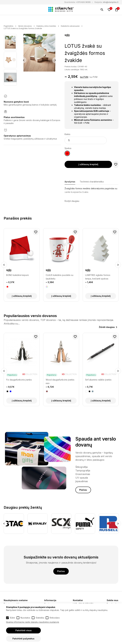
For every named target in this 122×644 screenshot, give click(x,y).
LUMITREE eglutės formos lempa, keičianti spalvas (98, 277)
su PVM (94, 77)
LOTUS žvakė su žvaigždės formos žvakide (23, 28)
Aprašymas (70, 182)
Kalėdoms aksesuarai (70, 26)
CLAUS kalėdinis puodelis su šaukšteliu (60, 277)
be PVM (84, 77)
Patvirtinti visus (24, 630)
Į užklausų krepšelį (88, 164)
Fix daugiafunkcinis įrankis (19, 380)
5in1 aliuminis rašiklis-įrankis (98, 380)
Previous (24, 60)
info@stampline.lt (111, 2)
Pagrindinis (9, 26)
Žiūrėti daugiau (107, 327)
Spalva (68, 148)
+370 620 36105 (83, 2)
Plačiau (83, 490)
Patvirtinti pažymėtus (23, 639)
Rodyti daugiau (72, 201)
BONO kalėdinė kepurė (17, 275)
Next (55, 60)
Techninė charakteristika (92, 182)
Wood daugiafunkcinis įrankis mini (60, 381)
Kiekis (67, 134)
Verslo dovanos (25, 26)
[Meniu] (5, 10)
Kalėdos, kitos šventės (46, 26)
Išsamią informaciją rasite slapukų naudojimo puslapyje (33, 622)
